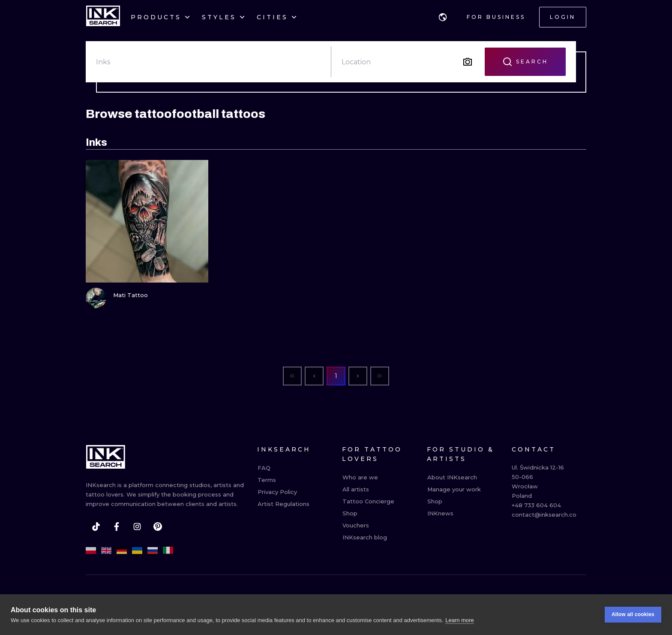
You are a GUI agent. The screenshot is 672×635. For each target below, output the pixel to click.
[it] (168, 551)
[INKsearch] (103, 17)
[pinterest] (158, 527)
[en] (106, 551)
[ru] (153, 551)
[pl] (91, 551)
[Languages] (443, 17)
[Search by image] (468, 62)
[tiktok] (96, 527)
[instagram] (137, 527)
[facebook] (117, 527)
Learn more (459, 630)
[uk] (137, 551)
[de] (122, 551)
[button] (443, 17)
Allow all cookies (633, 625)
